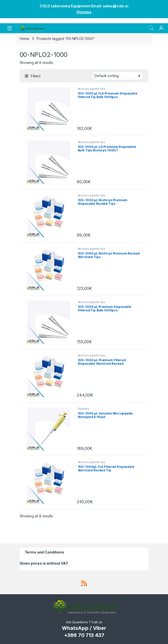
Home (25, 39)
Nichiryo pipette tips (92, 89)
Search (151, 28)
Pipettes (84, 409)
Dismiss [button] (84, 12)
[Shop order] (117, 76)
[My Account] (161, 28)
